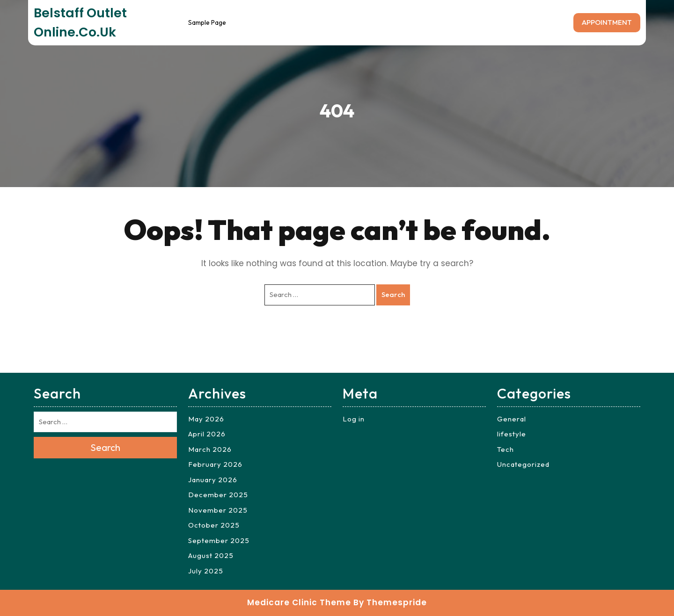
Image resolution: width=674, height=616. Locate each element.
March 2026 (210, 449)
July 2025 (206, 571)
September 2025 (219, 540)
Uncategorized (523, 464)
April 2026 (207, 434)
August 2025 (211, 555)
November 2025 (218, 510)
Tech (505, 449)
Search (393, 294)
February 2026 (215, 464)
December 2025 (218, 495)
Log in (354, 419)
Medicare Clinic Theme (299, 602)
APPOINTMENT (607, 22)
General (512, 419)
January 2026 (213, 480)
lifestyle (512, 434)
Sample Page (207, 22)
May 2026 (206, 419)
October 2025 (214, 525)
